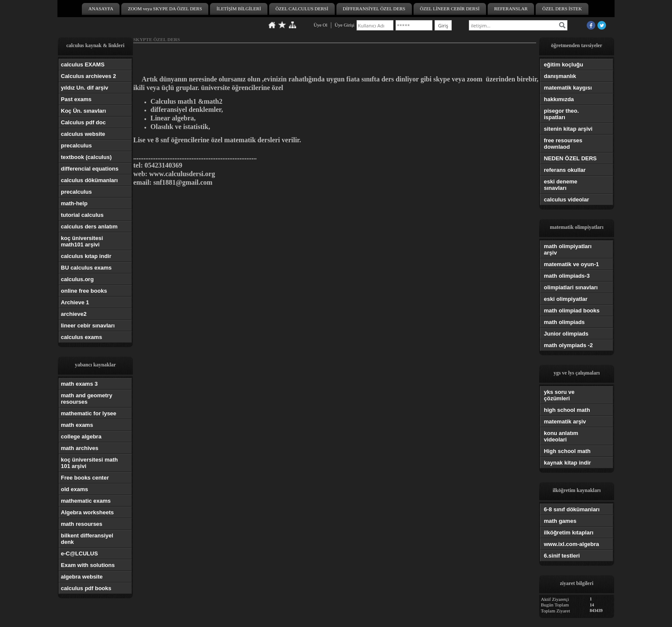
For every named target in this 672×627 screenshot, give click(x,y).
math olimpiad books (572, 310)
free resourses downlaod (563, 144)
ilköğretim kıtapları (569, 532)
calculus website (83, 134)
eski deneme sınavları (561, 185)
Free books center (85, 478)
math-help (74, 203)
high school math (567, 410)
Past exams (76, 99)
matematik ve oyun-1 (571, 264)
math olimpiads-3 (567, 276)
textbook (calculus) (86, 157)
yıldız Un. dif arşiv (85, 88)
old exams (75, 489)
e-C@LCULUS (79, 553)
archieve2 (74, 314)
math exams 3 (79, 384)
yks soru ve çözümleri (559, 395)
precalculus (76, 145)
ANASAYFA (101, 9)
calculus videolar (567, 199)
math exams (77, 425)
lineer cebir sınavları (88, 325)
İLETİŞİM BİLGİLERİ (239, 9)
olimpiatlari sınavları (571, 287)
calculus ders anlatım (89, 226)
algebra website (82, 577)
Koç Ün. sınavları (83, 111)
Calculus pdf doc (83, 122)
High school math (567, 451)
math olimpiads (564, 322)
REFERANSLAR (511, 9)
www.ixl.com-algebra (571, 544)
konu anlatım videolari (561, 436)
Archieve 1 (75, 302)
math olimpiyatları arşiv (568, 249)
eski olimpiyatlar (566, 299)
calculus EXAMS (83, 64)
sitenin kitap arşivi (568, 129)
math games (560, 521)
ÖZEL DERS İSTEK (562, 9)
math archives (79, 448)
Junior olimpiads (566, 334)
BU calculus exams (86, 268)
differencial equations (90, 169)
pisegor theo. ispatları (561, 114)
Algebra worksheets (87, 512)
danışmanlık (560, 76)
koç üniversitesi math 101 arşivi (89, 463)
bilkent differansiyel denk (87, 539)
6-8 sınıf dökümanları (572, 509)
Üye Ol (321, 25)
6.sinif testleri (562, 556)
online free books (84, 291)
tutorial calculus (82, 215)
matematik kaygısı (568, 88)
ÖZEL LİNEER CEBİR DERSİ (450, 9)
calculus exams (81, 337)
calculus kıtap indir (86, 256)
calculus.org (77, 279)
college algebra (81, 436)
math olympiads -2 (568, 345)
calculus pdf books (86, 588)
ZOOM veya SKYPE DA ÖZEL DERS (165, 9)
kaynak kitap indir (567, 463)
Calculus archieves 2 (88, 76)
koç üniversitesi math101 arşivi (82, 241)
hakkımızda (559, 99)
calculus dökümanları (89, 180)
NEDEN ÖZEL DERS (570, 158)
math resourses (82, 524)
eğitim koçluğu (564, 64)
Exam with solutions (88, 565)
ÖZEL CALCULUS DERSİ (302, 9)
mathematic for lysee (88, 413)
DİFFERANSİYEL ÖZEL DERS (374, 9)
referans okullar (565, 170)
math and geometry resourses (87, 399)
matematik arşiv (565, 421)
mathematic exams (86, 501)
